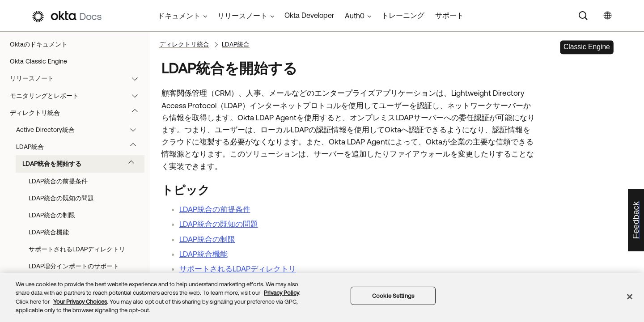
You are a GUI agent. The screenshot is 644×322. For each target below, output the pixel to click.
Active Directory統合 (80, 130)
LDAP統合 (80, 147)
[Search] (583, 16)
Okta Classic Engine (38, 61)
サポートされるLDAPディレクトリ (77, 249)
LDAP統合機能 (49, 232)
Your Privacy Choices (80, 302)
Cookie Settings (393, 296)
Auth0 (355, 16)
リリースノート (78, 78)
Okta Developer (309, 15)
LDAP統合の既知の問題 (61, 198)
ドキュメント (179, 16)
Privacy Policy (282, 293)
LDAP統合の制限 (52, 215)
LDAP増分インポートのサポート (74, 266)
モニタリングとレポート (78, 96)
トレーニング (403, 15)
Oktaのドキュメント (39, 44)
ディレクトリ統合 (78, 113)
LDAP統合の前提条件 (58, 181)
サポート (449, 15)
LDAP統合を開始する (83, 164)
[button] (137, 78)
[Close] (630, 297)
